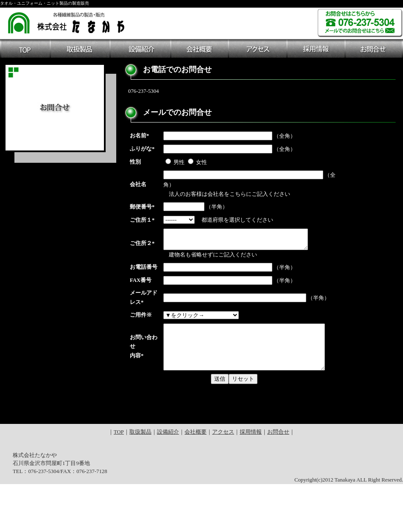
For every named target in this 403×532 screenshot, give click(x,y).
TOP (119, 480)
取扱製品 (140, 480)
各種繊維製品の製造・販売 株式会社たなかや (67, 22)
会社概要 (196, 480)
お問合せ (278, 480)
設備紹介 (168, 480)
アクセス (223, 480)
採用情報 (251, 480)
